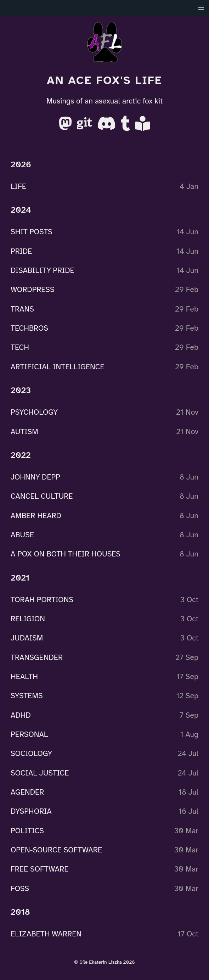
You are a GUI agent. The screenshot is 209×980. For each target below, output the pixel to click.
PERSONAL (29, 734)
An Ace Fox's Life (104, 80)
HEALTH (24, 677)
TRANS (22, 309)
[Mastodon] (66, 126)
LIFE (18, 186)
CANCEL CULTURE (42, 496)
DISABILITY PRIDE (43, 270)
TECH (20, 347)
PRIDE (21, 251)
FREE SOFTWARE (39, 869)
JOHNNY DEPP (35, 477)
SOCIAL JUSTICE (40, 773)
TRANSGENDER (37, 657)
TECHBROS (29, 328)
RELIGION (28, 619)
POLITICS (27, 830)
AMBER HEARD (36, 515)
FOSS (20, 888)
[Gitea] (86, 126)
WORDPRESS (33, 290)
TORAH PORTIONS (42, 599)
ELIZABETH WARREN (46, 934)
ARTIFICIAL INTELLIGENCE (58, 366)
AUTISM (24, 431)
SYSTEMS (27, 696)
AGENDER (27, 792)
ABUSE (22, 535)
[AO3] (143, 126)
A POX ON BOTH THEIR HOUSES (66, 554)
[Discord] (108, 126)
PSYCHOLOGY (34, 412)
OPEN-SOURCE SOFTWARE (56, 850)
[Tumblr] (126, 126)
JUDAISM (27, 638)
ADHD (21, 715)
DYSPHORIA (31, 811)
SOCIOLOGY (31, 754)
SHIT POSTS (32, 232)
